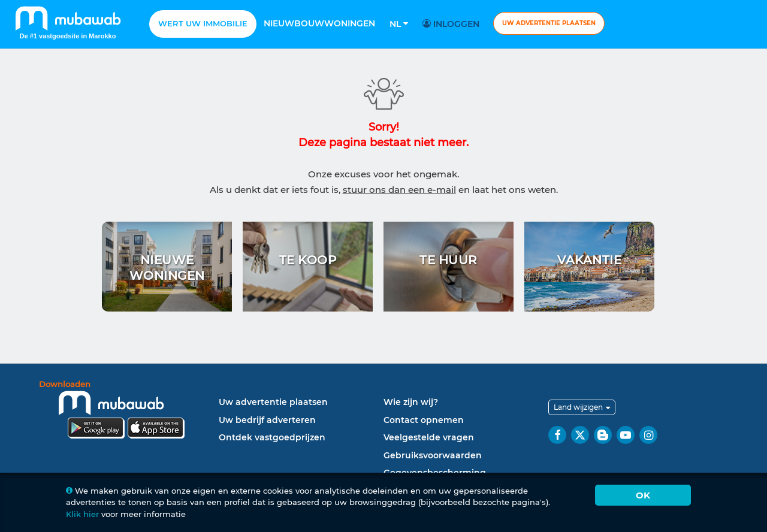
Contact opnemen (424, 420)
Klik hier (82, 514)
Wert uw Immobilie (203, 23)
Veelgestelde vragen (429, 437)
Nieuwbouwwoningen (319, 23)
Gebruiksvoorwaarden (433, 455)
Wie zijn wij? (411, 402)
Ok (643, 495)
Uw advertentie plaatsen (549, 23)
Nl (399, 24)
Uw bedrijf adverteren (267, 420)
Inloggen (453, 24)
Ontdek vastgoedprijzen (272, 437)
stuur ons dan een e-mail (399, 190)
